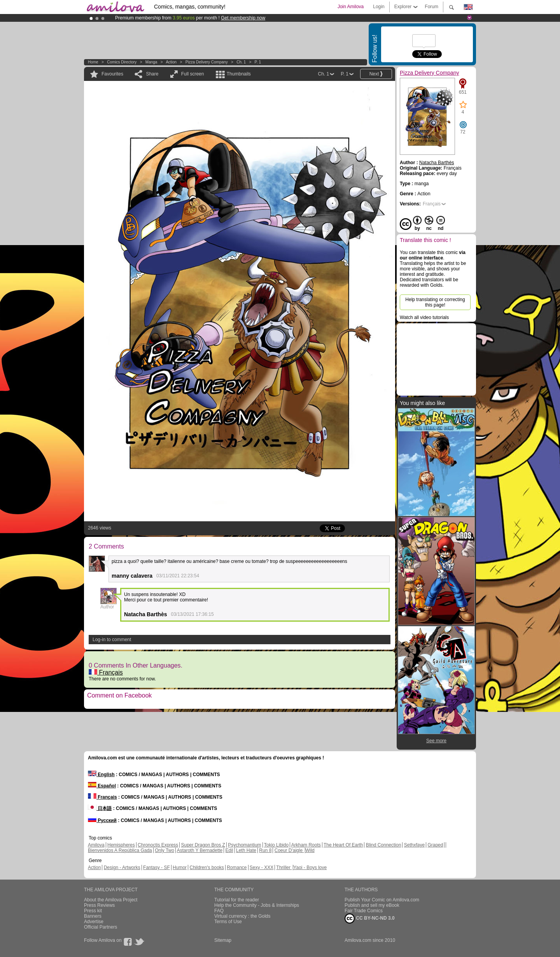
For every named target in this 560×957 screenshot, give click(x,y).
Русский (102, 820)
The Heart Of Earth (343, 845)
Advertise (94, 922)
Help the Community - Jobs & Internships (257, 905)
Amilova (96, 845)
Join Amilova (351, 7)
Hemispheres (121, 845)
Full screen (193, 74)
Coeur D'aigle (289, 850)
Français (106, 672)
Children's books (206, 868)
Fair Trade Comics (364, 911)
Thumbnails (239, 74)
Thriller (284, 868)
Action (171, 62)
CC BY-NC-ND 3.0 (370, 918)
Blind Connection (384, 845)
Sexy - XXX (262, 868)
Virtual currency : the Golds (242, 916)
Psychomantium (244, 845)
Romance (237, 868)
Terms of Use (228, 922)
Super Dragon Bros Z (203, 845)
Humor (180, 868)
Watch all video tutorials (424, 317)
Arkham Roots (306, 845)
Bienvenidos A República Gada (120, 850)
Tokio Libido (276, 845)
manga (151, 62)
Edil (229, 850)
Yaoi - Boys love (310, 868)
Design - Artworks (122, 868)
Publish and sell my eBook (372, 905)
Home (93, 62)
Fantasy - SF (157, 868)
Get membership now (243, 18)
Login (379, 7)
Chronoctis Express (158, 845)
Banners (93, 916)
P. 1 (258, 62)
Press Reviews (99, 905)
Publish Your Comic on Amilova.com (382, 900)
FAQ (219, 911)
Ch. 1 (241, 62)
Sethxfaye (414, 845)
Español (102, 786)
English (101, 775)
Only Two (164, 850)
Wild (310, 850)
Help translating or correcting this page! (435, 302)
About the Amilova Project (111, 900)
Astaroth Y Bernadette (200, 850)
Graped (435, 845)
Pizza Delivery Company (207, 62)
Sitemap (223, 940)
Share (152, 74)
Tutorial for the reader (237, 900)
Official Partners (101, 927)
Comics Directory (122, 62)
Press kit (93, 911)
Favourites (112, 74)
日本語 (100, 808)
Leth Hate (246, 850)
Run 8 (265, 850)
